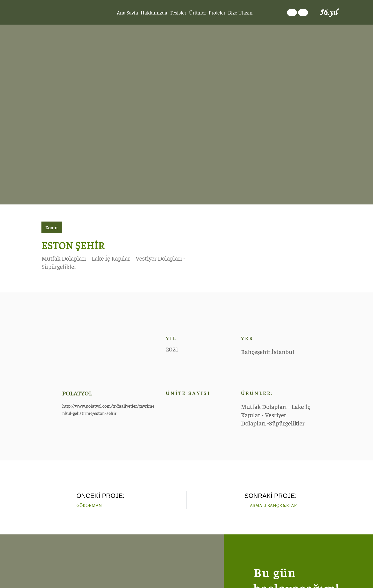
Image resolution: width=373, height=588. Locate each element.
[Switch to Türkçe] (292, 13)
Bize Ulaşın (240, 12)
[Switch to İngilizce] (303, 13)
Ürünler (197, 12)
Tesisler (178, 12)
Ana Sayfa (127, 12)
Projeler (217, 12)
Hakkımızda (154, 12)
